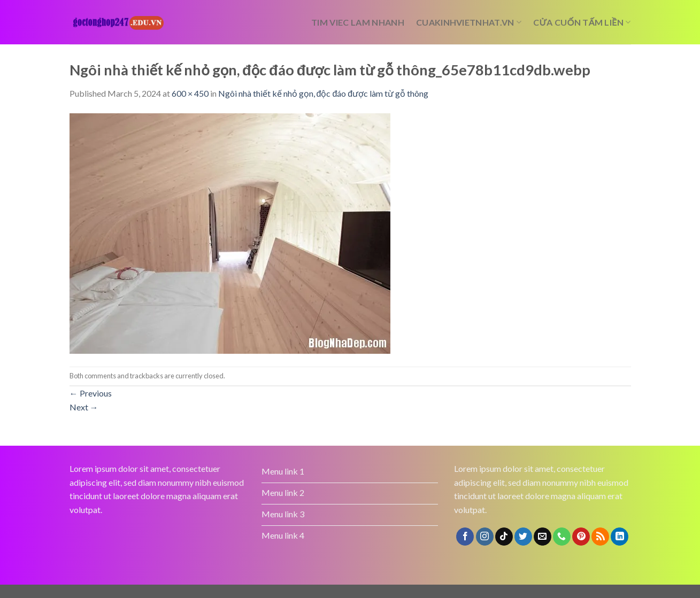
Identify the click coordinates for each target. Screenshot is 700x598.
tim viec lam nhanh (358, 22)
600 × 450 (190, 93)
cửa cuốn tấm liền (582, 22)
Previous (91, 393)
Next (84, 407)
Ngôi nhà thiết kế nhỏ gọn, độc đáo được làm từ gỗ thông (324, 93)
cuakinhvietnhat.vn (469, 22)
